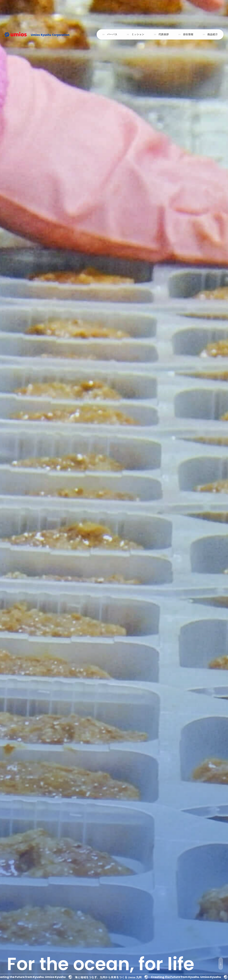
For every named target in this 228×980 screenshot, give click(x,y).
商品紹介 (213, 34)
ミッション (138, 34)
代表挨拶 (164, 34)
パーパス (112, 34)
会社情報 (188, 34)
